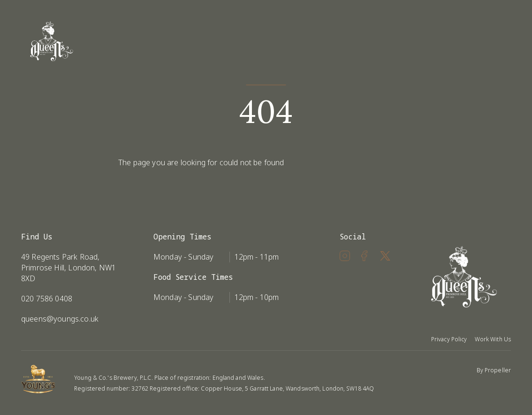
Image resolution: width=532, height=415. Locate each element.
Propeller (498, 370)
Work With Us (493, 339)
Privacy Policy (449, 339)
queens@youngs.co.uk (60, 319)
